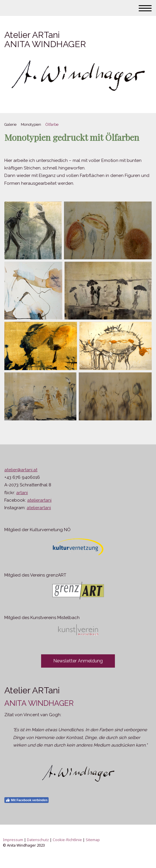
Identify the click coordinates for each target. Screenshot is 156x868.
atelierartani (39, 500)
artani (22, 493)
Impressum (13, 840)
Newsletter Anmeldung (78, 661)
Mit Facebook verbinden (26, 800)
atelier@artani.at (21, 470)
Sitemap (93, 840)
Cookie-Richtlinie (67, 840)
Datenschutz (38, 840)
